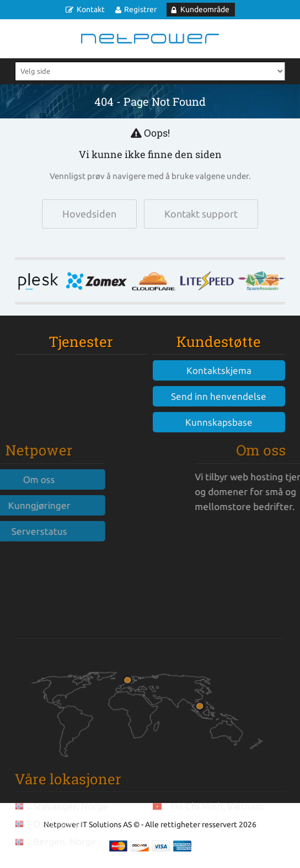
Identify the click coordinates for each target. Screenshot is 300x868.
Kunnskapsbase (219, 422)
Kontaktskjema (219, 370)
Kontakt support (201, 214)
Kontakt (91, 9)
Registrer (140, 9)
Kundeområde (205, 9)
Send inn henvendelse (219, 396)
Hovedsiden (89, 214)
